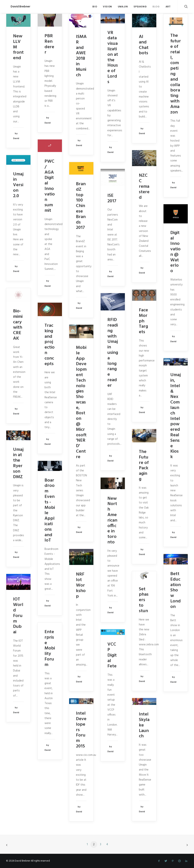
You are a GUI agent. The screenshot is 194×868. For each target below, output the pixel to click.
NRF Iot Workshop (81, 585)
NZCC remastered (144, 186)
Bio (95, 7)
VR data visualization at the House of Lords (113, 57)
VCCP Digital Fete (112, 655)
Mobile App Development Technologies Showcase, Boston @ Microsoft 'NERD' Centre (81, 402)
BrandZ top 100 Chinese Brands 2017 (81, 206)
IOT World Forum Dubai (18, 616)
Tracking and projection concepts (50, 345)
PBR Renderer (49, 44)
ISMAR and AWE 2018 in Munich (81, 56)
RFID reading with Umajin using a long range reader (113, 353)
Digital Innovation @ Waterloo (175, 252)
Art (168, 7)
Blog (156, 7)
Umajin (123, 7)
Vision (107, 7)
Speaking (140, 7)
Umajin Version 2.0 (18, 185)
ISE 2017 (112, 198)
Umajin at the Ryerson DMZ (18, 463)
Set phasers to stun (144, 600)
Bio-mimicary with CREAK (18, 325)
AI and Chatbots (144, 45)
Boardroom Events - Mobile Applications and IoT (50, 510)
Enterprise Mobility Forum (50, 648)
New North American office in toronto (112, 520)
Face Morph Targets (143, 321)
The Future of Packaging (144, 465)
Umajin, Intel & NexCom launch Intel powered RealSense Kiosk (176, 416)
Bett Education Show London (176, 590)
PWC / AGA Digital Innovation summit (50, 186)
